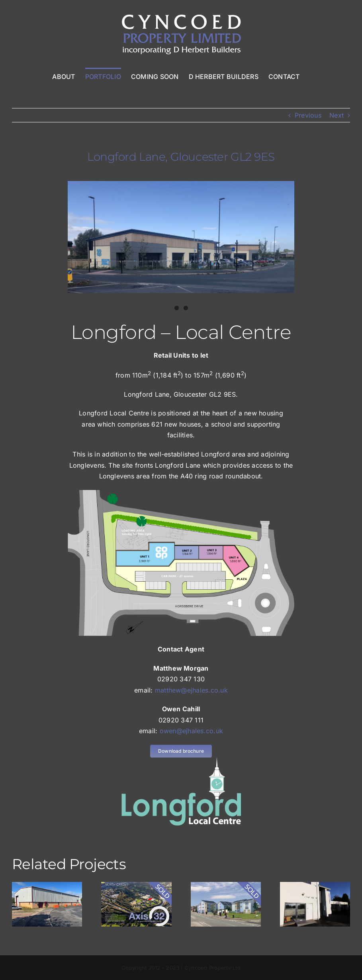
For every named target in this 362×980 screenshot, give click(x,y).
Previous (308, 115)
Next (337, 115)
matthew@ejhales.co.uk (191, 690)
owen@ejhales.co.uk (191, 731)
